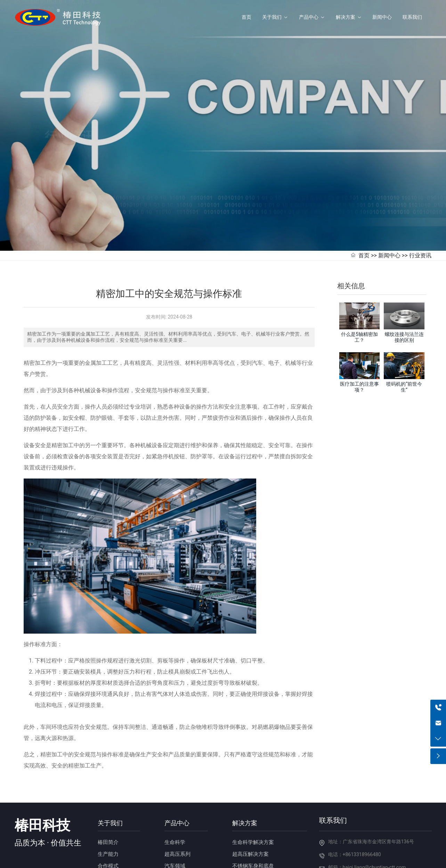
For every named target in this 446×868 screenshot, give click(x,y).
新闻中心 (389, 216)
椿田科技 (42, 787)
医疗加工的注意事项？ (359, 348)
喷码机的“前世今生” (404, 348)
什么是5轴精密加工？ (359, 299)
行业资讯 (420, 216)
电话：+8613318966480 (355, 815)
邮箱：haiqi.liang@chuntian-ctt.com (367, 828)
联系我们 (333, 782)
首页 (364, 216)
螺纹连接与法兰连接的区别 (404, 299)
